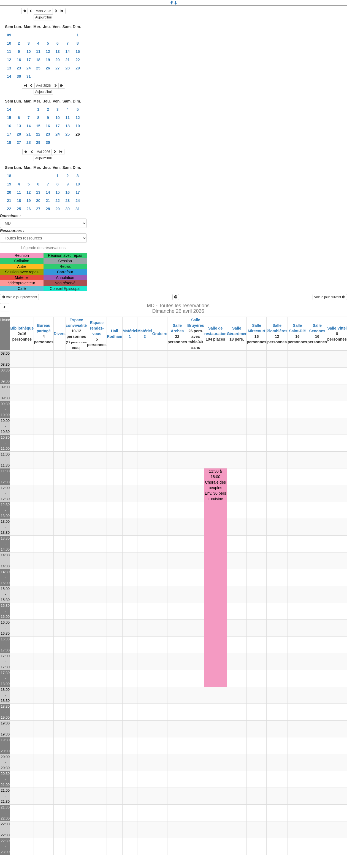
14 (68, 52)
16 (19, 60)
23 (19, 68)
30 (19, 76)
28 (68, 68)
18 (38, 60)
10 (9, 43)
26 (48, 68)
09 (9, 35)
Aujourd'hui (44, 17)
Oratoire (160, 334)
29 (78, 68)
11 (9, 52)
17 (29, 60)
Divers (60, 334)
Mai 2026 (43, 152)
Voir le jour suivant (330, 297)
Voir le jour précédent (19, 297)
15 (78, 52)
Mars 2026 (43, 11)
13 (58, 52)
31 (29, 76)
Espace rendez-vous (97, 328)
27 (58, 68)
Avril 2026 (43, 86)
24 (29, 68)
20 (58, 60)
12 (48, 52)
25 (38, 68)
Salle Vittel (337, 328)
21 (68, 60)
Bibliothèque (22, 328)
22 (78, 60)
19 (48, 60)
